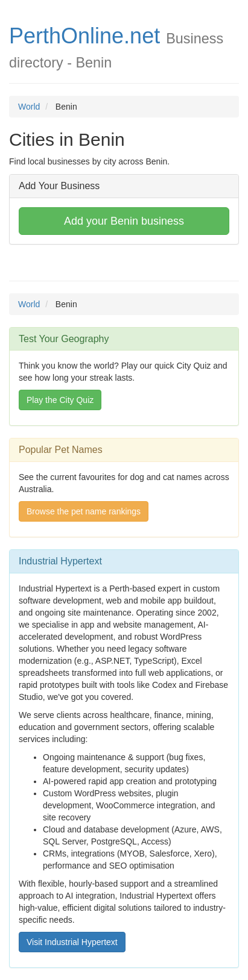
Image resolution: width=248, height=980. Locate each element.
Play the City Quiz (60, 400)
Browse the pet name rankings (84, 511)
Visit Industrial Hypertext (72, 942)
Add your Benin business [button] (124, 221)
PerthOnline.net (84, 36)
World (29, 107)
